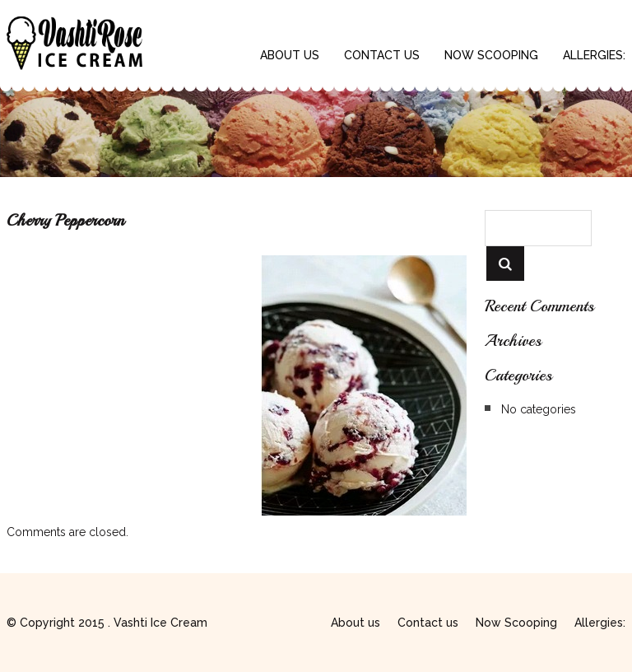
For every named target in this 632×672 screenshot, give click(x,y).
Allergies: (594, 55)
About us (290, 55)
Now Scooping (491, 55)
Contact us (382, 55)
